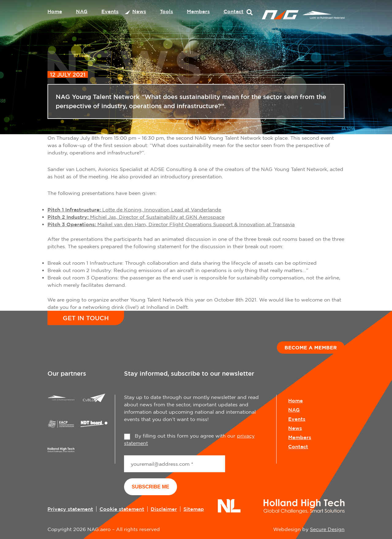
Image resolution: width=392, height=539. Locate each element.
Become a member (311, 347)
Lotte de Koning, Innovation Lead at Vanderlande (134, 210)
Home (55, 11)
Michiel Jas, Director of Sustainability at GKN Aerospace (136, 217)
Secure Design (327, 529)
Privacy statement (70, 509)
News (139, 11)
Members (198, 11)
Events (110, 11)
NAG (82, 11)
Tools (166, 11)
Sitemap (194, 509)
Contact (234, 11)
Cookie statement (122, 509)
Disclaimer (164, 509)
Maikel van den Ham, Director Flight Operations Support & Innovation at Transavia (171, 224)
